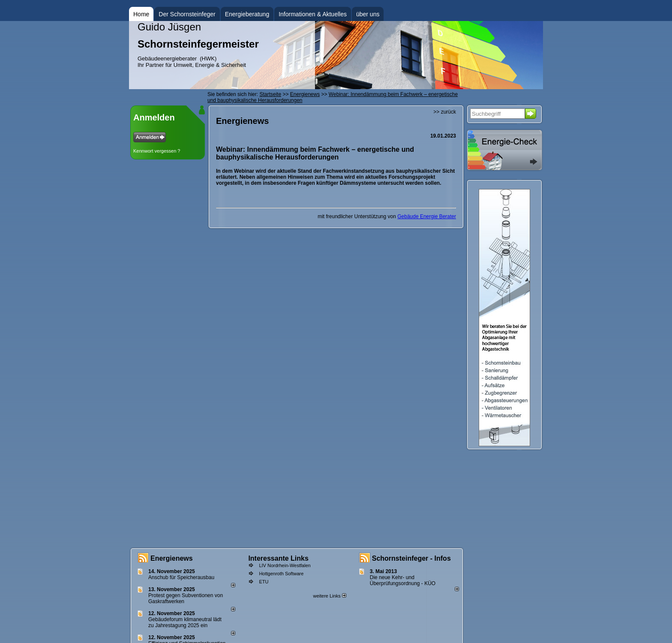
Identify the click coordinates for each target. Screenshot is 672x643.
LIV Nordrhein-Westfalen (285, 565)
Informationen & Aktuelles (313, 14)
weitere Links (329, 596)
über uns (368, 14)
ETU (264, 582)
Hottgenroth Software (281, 574)
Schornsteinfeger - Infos (411, 558)
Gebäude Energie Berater (427, 216)
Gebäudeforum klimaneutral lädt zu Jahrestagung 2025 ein (185, 622)
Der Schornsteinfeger (187, 14)
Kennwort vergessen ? (157, 151)
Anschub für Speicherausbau (181, 577)
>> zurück (445, 112)
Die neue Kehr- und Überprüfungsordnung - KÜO (403, 580)
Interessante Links (278, 558)
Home (141, 14)
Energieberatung (247, 14)
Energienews (172, 558)
